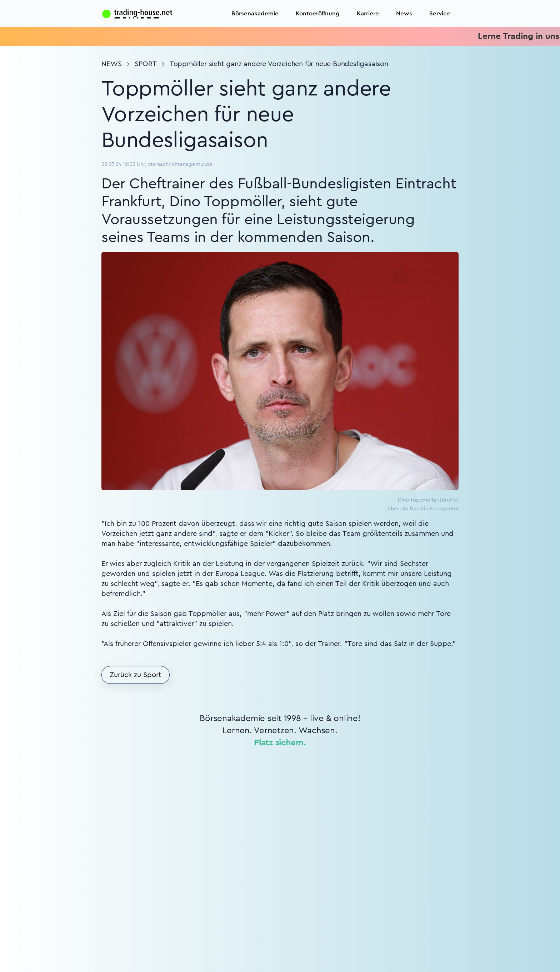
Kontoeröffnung (318, 13)
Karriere (368, 13)
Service (440, 13)
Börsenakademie (255, 13)
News (404, 13)
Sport (146, 64)
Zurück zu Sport (136, 675)
